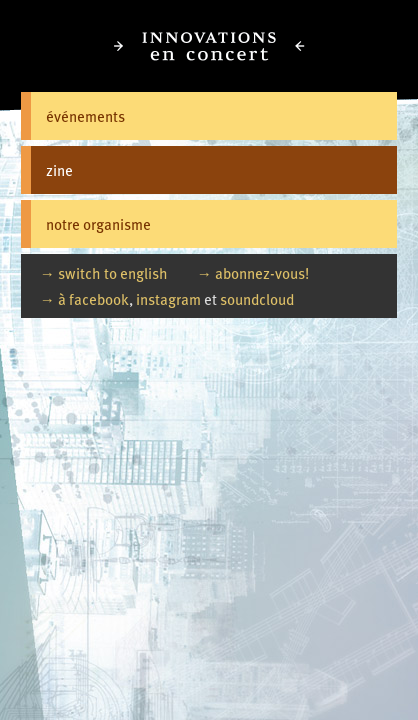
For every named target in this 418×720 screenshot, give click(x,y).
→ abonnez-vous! (253, 272)
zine (59, 169)
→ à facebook (84, 298)
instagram (168, 298)
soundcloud (257, 298)
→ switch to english (104, 272)
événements (85, 115)
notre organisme (98, 223)
